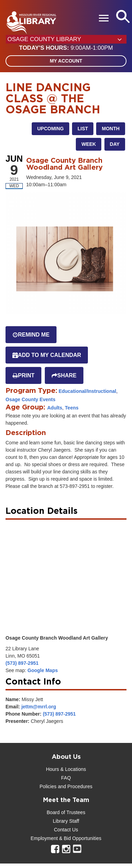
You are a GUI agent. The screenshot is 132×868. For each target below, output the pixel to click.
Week (89, 144)
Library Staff (66, 821)
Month (110, 129)
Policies (48, 786)
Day (115, 144)
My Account (66, 61)
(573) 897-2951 (22, 663)
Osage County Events (31, 399)
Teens (72, 408)
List (83, 129)
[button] (66, 48)
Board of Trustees (66, 812)
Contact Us (66, 830)
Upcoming (50, 129)
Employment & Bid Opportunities (66, 838)
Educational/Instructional (87, 391)
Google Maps (43, 670)
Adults (55, 408)
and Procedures (74, 786)
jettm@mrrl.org (39, 707)
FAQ (66, 778)
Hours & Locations (66, 769)
